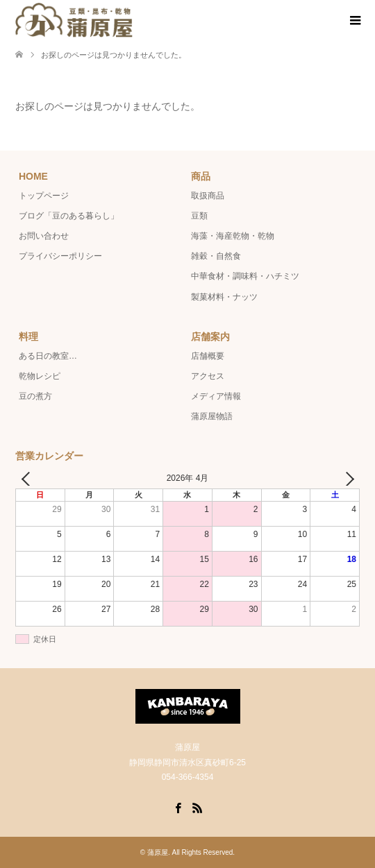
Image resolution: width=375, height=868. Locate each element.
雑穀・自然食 (216, 256)
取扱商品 (208, 196)
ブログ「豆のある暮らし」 (69, 216)
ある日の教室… (48, 356)
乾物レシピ (40, 376)
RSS (197, 807)
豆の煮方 (35, 396)
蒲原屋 (158, 852)
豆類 (199, 216)
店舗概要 (208, 356)
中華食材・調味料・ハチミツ (245, 276)
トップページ (44, 196)
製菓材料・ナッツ (224, 297)
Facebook (178, 807)
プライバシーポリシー (60, 256)
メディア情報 (216, 396)
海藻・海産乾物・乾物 (233, 236)
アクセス (208, 376)
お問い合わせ (44, 236)
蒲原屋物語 (212, 416)
